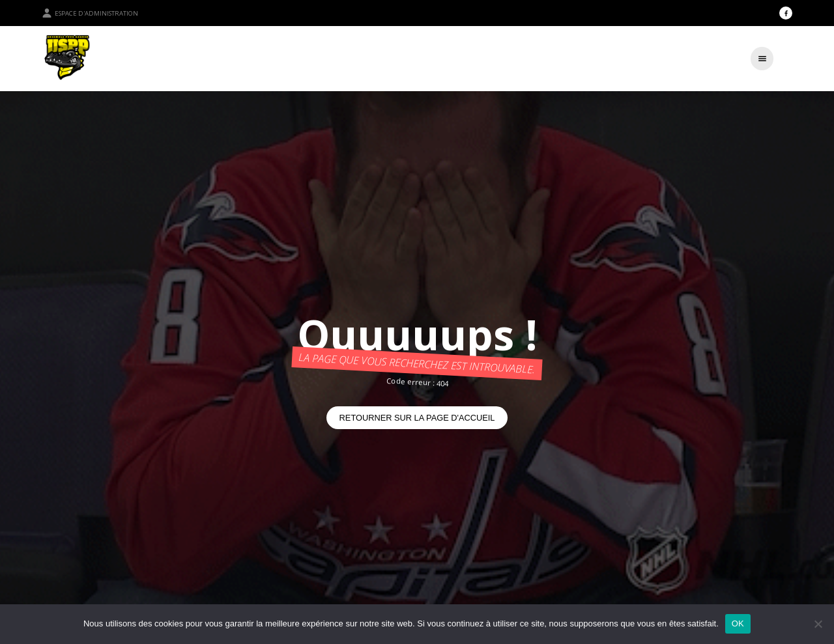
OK (738, 623)
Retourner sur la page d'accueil (417, 418)
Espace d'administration (90, 13)
